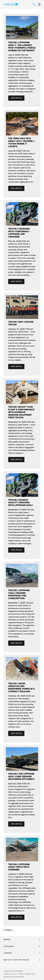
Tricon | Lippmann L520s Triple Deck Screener (19, 867)
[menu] (39, 4)
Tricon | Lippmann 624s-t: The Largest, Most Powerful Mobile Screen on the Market (22, 47)
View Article (16, 98)
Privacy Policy (11, 974)
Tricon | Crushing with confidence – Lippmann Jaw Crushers (19, 233)
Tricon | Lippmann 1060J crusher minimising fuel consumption (19, 594)
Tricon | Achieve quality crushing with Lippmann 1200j (20, 503)
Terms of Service (25, 974)
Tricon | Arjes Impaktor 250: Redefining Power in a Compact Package (21, 688)
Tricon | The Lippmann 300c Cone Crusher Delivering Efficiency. (22, 776)
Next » (10, 930)
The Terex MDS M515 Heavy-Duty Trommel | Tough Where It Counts (21, 142)
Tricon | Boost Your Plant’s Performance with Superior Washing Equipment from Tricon (21, 412)
